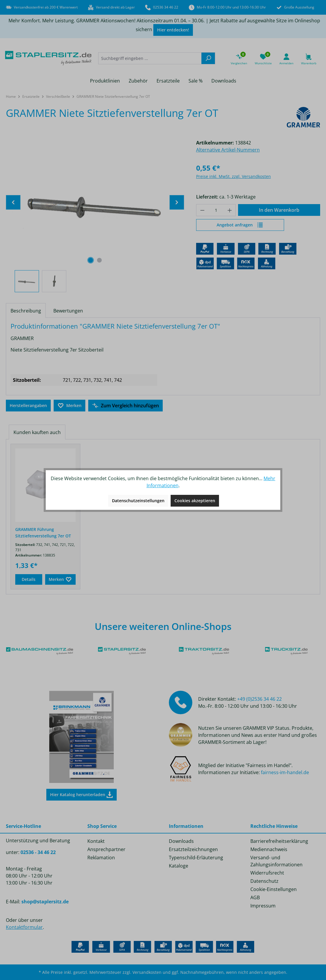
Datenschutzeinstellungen (138, 501)
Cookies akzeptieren (195, 501)
